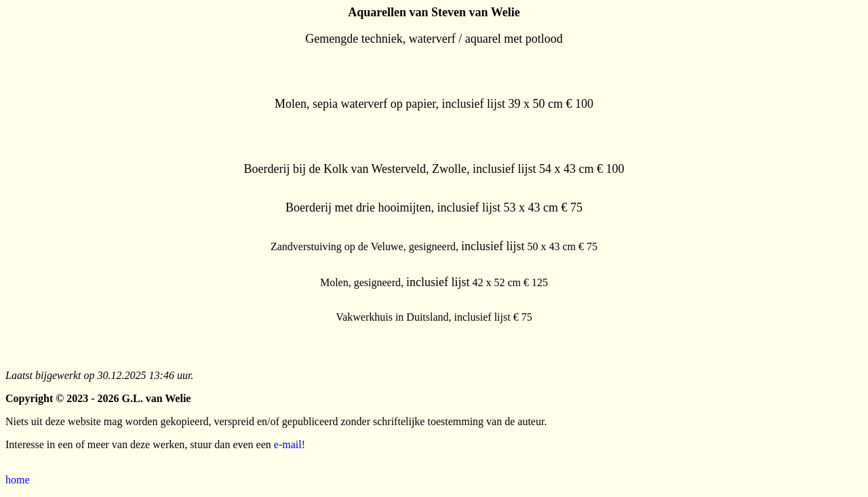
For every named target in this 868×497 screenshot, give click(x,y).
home (18, 480)
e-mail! (290, 444)
